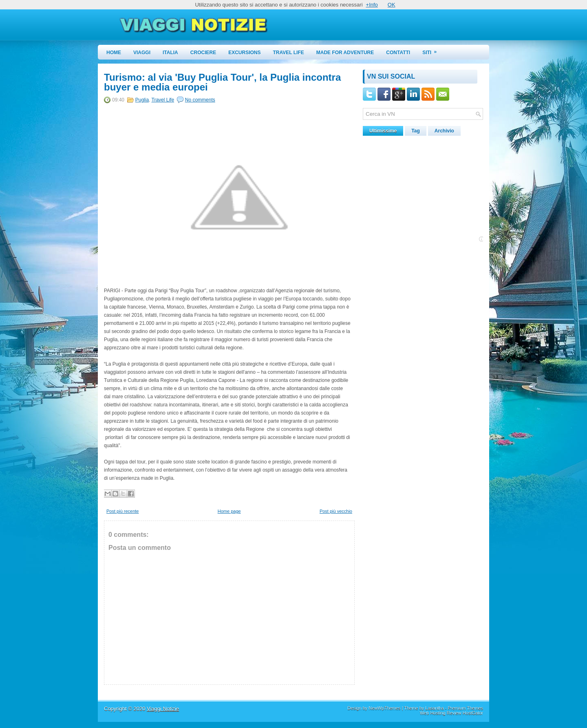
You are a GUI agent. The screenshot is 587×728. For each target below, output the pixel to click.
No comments (200, 100)
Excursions (244, 53)
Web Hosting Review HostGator (451, 713)
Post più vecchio (336, 511)
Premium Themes (465, 708)
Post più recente (123, 511)
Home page (229, 511)
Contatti (398, 53)
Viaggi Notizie (163, 709)
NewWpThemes (384, 708)
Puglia (142, 100)
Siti (432, 50)
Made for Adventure (345, 53)
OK (392, 5)
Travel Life (289, 53)
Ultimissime (383, 131)
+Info (372, 5)
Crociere (203, 53)
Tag (415, 131)
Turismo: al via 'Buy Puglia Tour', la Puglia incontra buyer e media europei (222, 82)
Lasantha (434, 708)
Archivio (444, 131)
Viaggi (142, 53)
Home (114, 53)
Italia (170, 53)
